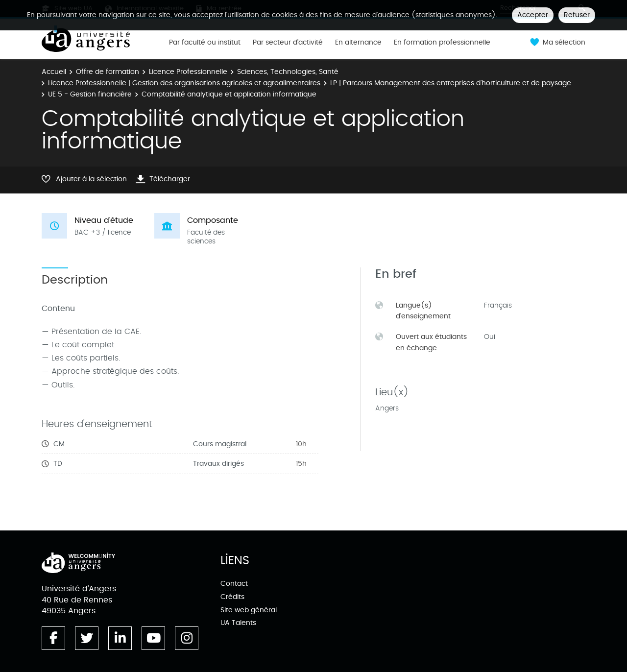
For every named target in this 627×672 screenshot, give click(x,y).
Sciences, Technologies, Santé (288, 72)
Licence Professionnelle (188, 72)
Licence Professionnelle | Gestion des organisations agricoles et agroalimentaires (184, 83)
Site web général (249, 610)
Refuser (577, 15)
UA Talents (238, 623)
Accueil (54, 72)
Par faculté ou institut (205, 43)
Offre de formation (108, 72)
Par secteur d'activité (288, 43)
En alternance (358, 43)
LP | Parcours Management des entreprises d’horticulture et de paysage (451, 83)
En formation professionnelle (442, 43)
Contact (234, 584)
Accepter (533, 15)
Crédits (232, 597)
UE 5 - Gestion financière (90, 94)
